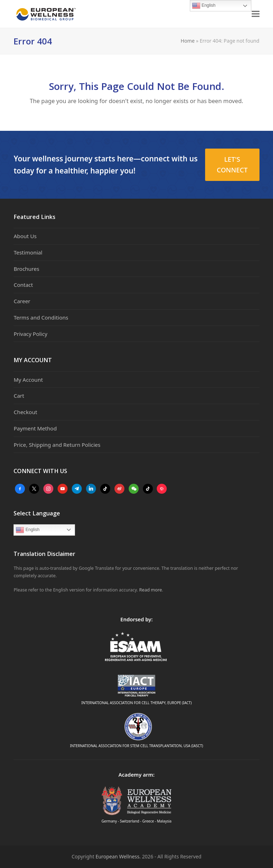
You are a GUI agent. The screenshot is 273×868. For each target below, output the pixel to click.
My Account (28, 380)
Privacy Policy (30, 334)
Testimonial (28, 252)
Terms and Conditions (41, 317)
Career (22, 301)
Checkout (25, 412)
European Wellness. (118, 856)
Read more (151, 590)
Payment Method (35, 428)
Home (188, 41)
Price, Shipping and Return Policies (57, 445)
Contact (23, 285)
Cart (19, 396)
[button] (256, 14)
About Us (25, 236)
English (28, 530)
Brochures (26, 269)
